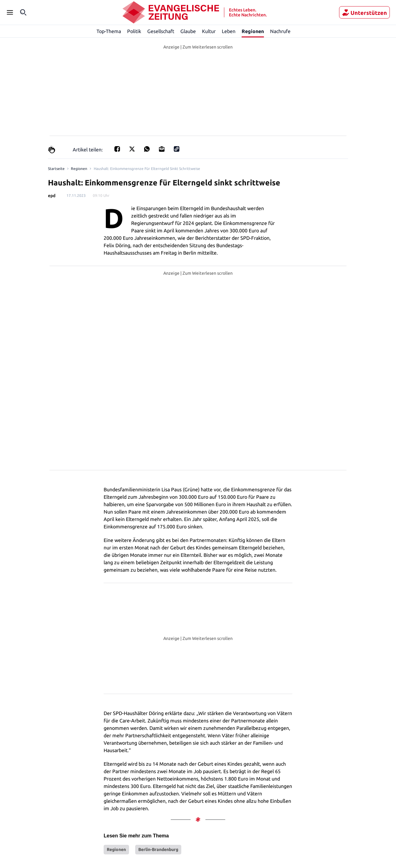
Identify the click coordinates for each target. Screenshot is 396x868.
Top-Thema (109, 31)
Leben (229, 31)
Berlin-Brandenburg (158, 751)
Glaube (188, 31)
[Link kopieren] (175, 149)
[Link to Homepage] (56, 169)
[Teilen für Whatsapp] (145, 149)
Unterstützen (364, 13)
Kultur (209, 31)
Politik (134, 31)
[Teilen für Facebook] (115, 149)
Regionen (253, 31)
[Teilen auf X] (130, 149)
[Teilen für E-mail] (160, 149)
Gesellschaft (161, 31)
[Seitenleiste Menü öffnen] (10, 12)
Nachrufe (280, 31)
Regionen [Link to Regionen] (78, 169)
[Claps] (52, 150)
